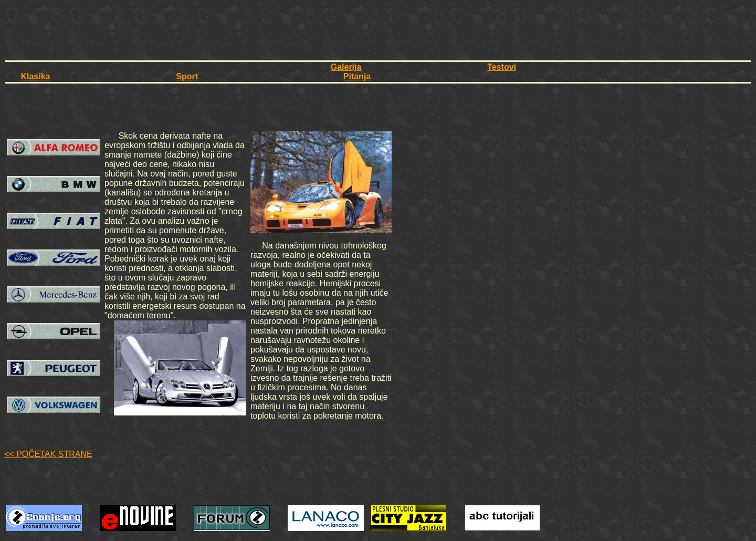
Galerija (346, 67)
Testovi (502, 67)
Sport (187, 76)
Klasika (35, 76)
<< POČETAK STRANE (48, 454)
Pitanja (357, 76)
